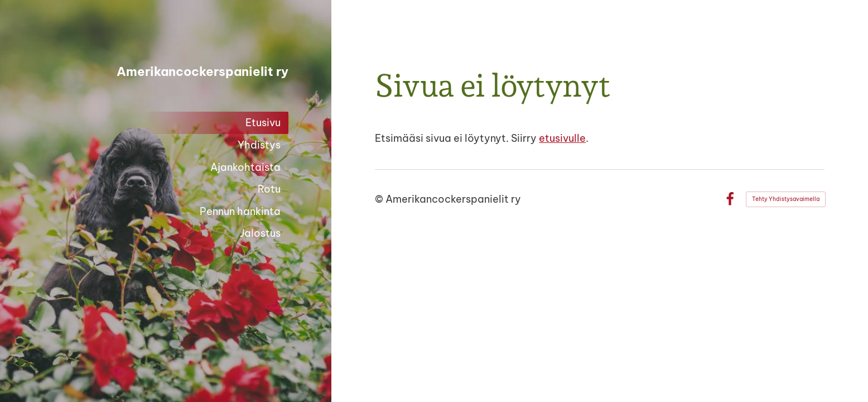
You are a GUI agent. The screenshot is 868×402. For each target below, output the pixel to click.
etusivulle (562, 138)
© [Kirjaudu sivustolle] (380, 199)
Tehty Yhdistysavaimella (786, 199)
